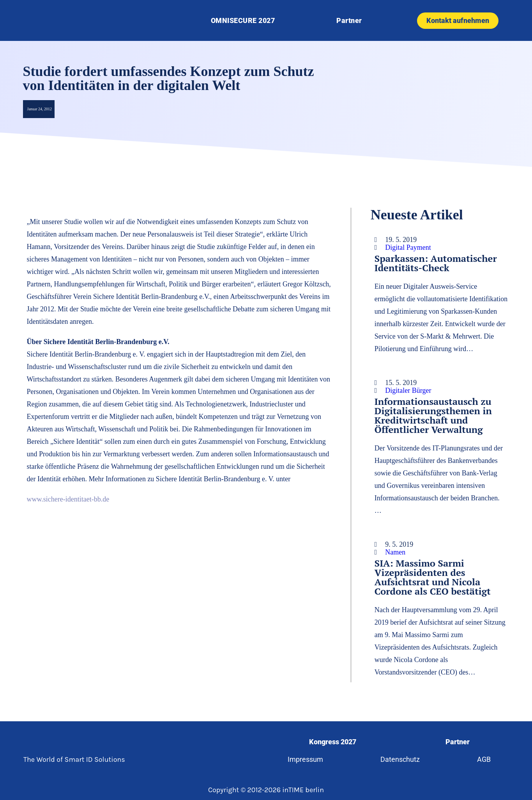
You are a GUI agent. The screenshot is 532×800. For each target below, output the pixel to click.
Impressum (305, 759)
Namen (395, 552)
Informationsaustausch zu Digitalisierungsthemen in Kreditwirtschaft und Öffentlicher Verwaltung (433, 415)
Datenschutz (400, 759)
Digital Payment (408, 247)
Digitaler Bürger (408, 390)
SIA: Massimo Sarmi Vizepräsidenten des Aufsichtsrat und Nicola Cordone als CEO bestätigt (433, 577)
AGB (485, 759)
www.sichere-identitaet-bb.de (68, 499)
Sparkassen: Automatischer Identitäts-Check (436, 263)
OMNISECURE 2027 (243, 20)
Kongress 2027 (332, 742)
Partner (349, 20)
